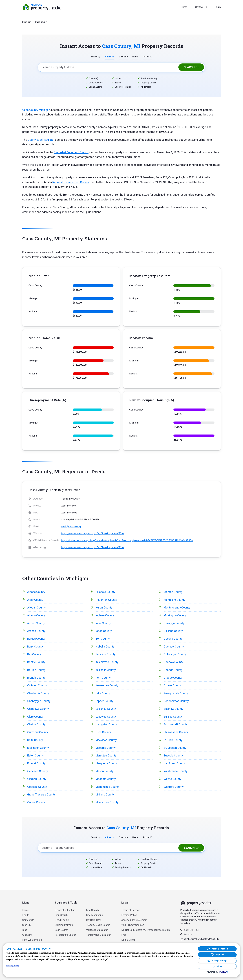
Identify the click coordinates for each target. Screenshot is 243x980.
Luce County (103, 733)
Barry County (35, 647)
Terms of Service (131, 910)
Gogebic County (37, 788)
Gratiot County (36, 803)
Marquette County (107, 764)
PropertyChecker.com (43, 7)
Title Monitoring (94, 915)
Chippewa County (38, 709)
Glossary (27, 935)
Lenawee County (106, 717)
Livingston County (107, 725)
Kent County (103, 678)
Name (135, 57)
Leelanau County (106, 709)
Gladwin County (37, 780)
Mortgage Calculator (97, 930)
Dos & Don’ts (128, 940)
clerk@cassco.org (71, 527)
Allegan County (36, 608)
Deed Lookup (62, 920)
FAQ (124, 935)
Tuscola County (173, 756)
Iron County (103, 639)
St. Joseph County (175, 749)
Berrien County (36, 670)
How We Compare (32, 940)
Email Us (188, 934)
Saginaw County (174, 709)
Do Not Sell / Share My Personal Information (146, 930)
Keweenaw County (107, 686)
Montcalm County (175, 600)
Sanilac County (173, 717)
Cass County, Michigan (36, 110)
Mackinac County (106, 741)
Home (184, 7)
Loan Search (62, 930)
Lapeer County (104, 702)
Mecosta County (106, 780)
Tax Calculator (93, 920)
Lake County (103, 694)
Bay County (34, 655)
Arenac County (36, 631)
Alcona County (36, 592)
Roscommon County (176, 702)
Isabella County (105, 647)
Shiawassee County (176, 733)
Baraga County (36, 639)
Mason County (104, 772)
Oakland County (173, 631)
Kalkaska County (106, 670)
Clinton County (36, 725)
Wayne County (173, 780)
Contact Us (201, 7)
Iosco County (104, 631)
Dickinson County (38, 749)
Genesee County (38, 772)
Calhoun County (37, 686)
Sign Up (27, 925)
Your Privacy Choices (133, 925)
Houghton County (106, 600)
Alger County (35, 600)
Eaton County (35, 756)
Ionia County (103, 623)
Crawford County (38, 733)
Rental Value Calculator (98, 935)
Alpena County (36, 616)
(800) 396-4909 (192, 930)
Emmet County (36, 764)
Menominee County (108, 788)
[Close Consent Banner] (217, 966)
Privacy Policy (129, 915)
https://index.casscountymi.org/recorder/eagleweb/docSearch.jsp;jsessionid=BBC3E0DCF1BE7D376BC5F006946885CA (127, 540)
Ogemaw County (174, 647)
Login (218, 7)
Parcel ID (148, 57)
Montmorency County (177, 608)
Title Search (92, 910)
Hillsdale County (105, 592)
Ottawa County (173, 686)
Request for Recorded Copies (71, 182)
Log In (26, 915)
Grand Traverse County (41, 796)
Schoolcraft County (176, 725)
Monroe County (173, 592)
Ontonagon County (175, 655)
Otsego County (173, 678)
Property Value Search (98, 925)
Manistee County (106, 756)
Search (189, 67)
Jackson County (105, 655)
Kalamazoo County (107, 662)
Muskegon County (175, 616)
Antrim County (36, 623)
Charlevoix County (38, 694)
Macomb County (106, 749)
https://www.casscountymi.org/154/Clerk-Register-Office (93, 533)
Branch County (36, 678)
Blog (25, 930)
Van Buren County (175, 764)
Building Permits (64, 925)
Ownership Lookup (65, 910)
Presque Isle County (176, 694)
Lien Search (61, 915)
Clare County (35, 717)
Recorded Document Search (71, 152)
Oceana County (173, 639)
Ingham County (105, 616)
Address (109, 57)
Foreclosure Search (65, 935)
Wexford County (174, 788)
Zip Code (123, 57)
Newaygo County (174, 623)
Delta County (35, 741)
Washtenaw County (176, 772)
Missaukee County (107, 803)
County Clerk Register (41, 140)
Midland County (105, 796)
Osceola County (173, 662)
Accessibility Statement (134, 920)
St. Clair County (173, 741)
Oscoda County (173, 670)
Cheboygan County (39, 702)
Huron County (104, 608)
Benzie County (36, 662)
